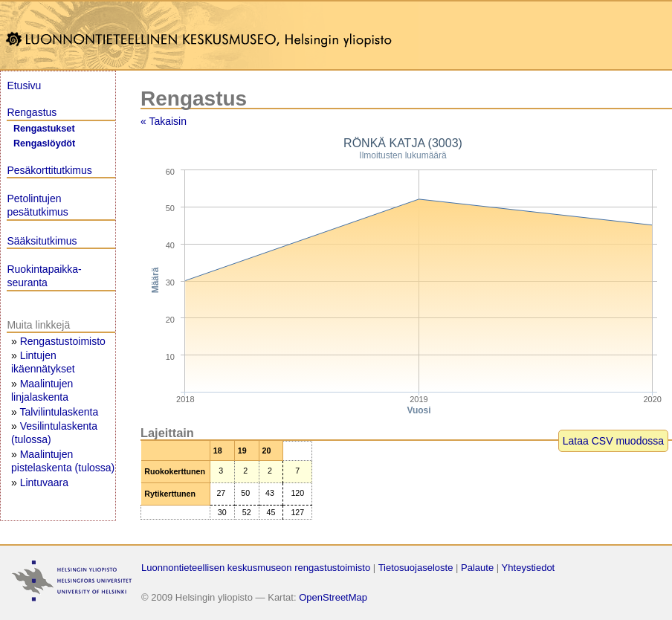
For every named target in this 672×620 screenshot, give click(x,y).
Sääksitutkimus (42, 241)
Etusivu (24, 85)
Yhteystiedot (529, 568)
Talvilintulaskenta (59, 412)
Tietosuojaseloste (416, 568)
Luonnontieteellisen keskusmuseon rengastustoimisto (256, 568)
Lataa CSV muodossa (613, 441)
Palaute (477, 568)
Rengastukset (44, 129)
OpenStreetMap (333, 597)
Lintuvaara (44, 482)
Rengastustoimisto (63, 341)
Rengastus (32, 112)
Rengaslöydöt (44, 143)
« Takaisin (164, 121)
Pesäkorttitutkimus (49, 170)
